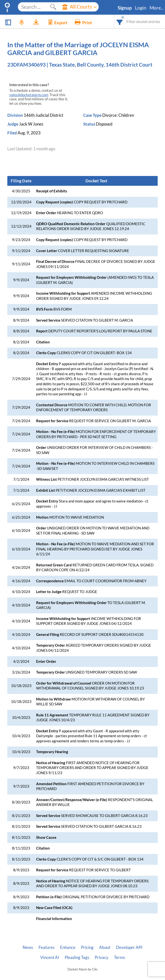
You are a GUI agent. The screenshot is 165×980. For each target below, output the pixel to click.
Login (141, 8)
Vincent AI (50, 957)
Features (46, 947)
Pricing (87, 947)
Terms (119, 957)
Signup (125, 8)
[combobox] (120, 21)
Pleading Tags (77, 957)
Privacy (102, 957)
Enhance (68, 947)
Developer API (129, 947)
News (28, 947)
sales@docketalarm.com (29, 95)
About (105, 947)
